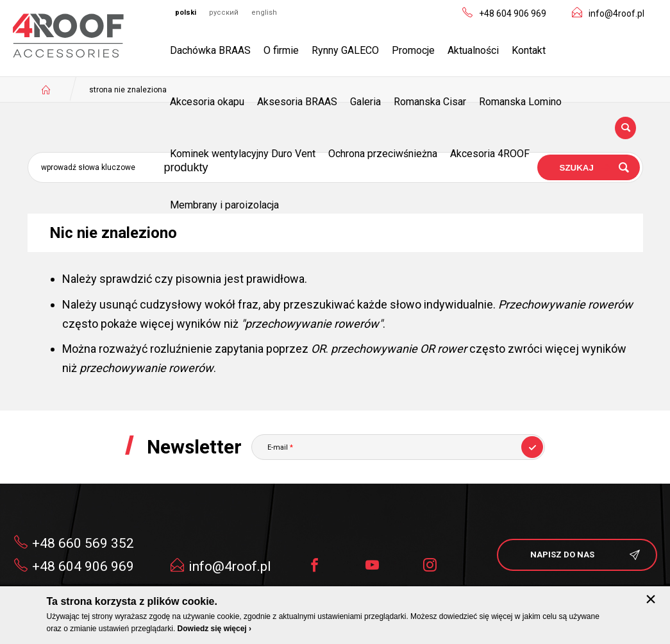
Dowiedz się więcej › (214, 629)
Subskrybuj (532, 447)
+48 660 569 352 (83, 543)
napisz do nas (562, 555)
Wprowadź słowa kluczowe (88, 167)
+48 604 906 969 (513, 13)
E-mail (280, 447)
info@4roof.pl (616, 13)
